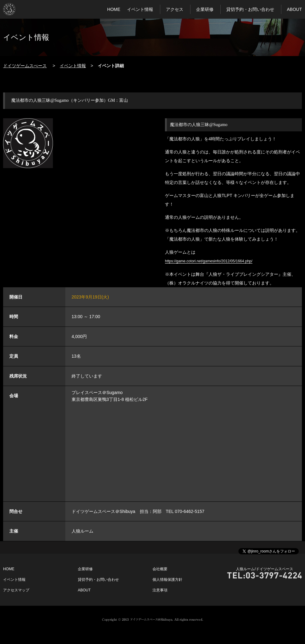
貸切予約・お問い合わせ (250, 9)
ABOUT (294, 9)
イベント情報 (140, 9)
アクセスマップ (16, 590)
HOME (114, 9)
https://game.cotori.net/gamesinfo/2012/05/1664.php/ (209, 261)
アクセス (175, 9)
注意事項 (160, 590)
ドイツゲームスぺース (25, 66)
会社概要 (160, 569)
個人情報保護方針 (167, 580)
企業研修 (205, 9)
